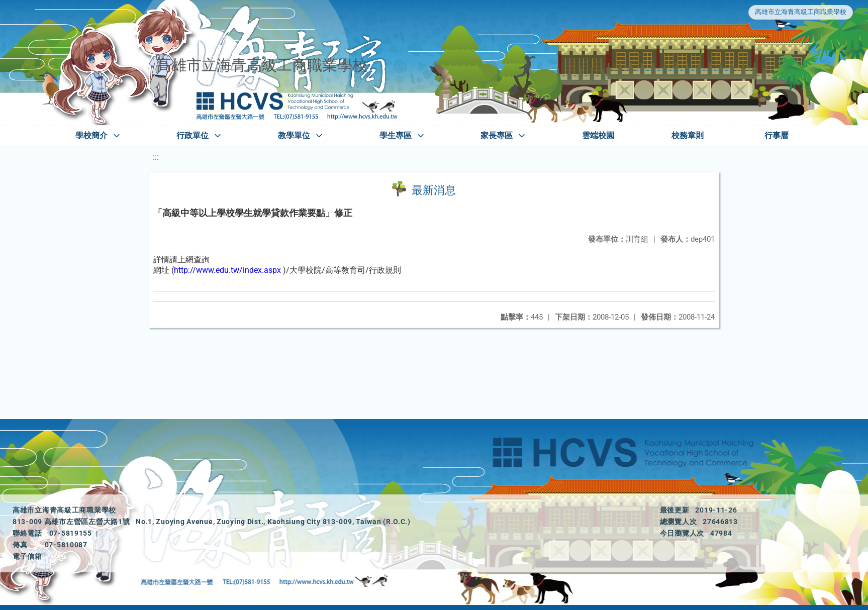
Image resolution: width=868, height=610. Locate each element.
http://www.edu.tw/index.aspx (227, 270)
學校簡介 (91, 135)
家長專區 (497, 135)
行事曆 (777, 135)
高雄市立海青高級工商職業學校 (801, 12)
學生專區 (396, 135)
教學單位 (294, 135)
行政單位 (192, 135)
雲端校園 (598, 135)
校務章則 (688, 135)
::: (156, 157)
